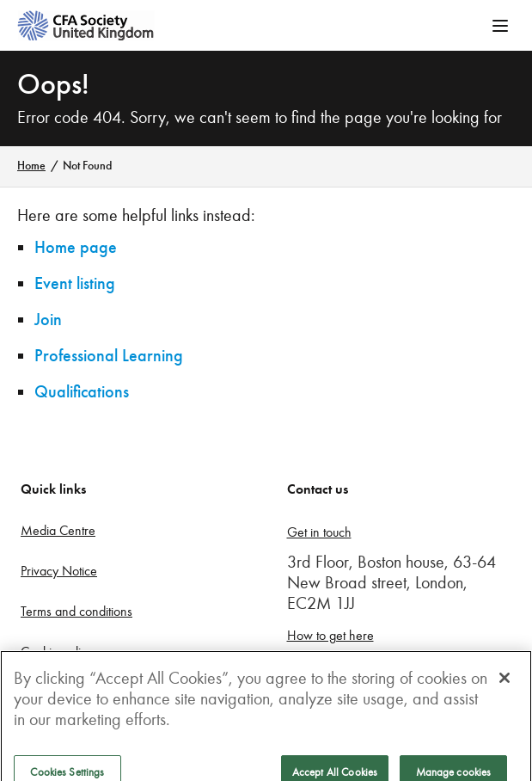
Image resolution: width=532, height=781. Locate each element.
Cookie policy (57, 652)
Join (48, 320)
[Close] (504, 686)
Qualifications (82, 392)
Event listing (75, 283)
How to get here (330, 635)
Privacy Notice (59, 571)
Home (31, 166)
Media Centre (58, 530)
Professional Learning (109, 356)
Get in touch (319, 532)
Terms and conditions (76, 611)
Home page (76, 247)
